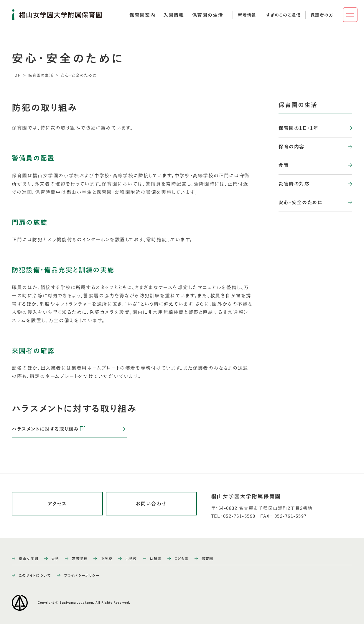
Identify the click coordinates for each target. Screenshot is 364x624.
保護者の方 (322, 15)
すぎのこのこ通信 (283, 15)
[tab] (142, 15)
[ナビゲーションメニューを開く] (350, 15)
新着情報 (247, 15)
